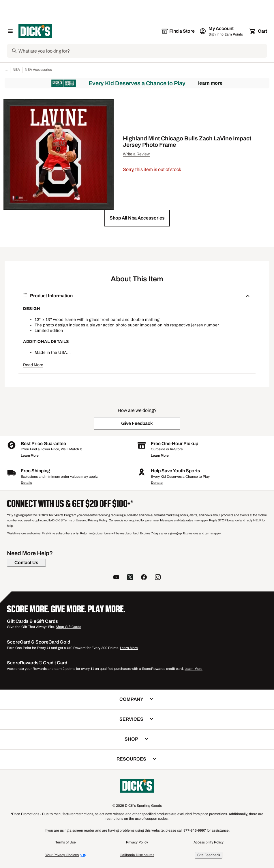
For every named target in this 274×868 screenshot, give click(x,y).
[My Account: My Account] (222, 31)
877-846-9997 (195, 830)
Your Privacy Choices (62, 855)
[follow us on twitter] (130, 578)
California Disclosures (137, 855)
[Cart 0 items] (258, 31)
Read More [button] (33, 365)
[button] (137, 218)
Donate (157, 483)
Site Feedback (209, 855)
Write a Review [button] (136, 154)
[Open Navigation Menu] (10, 31)
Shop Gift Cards (68, 627)
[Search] (142, 51)
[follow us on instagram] (158, 578)
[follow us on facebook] (144, 578)
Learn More (210, 83)
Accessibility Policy (209, 842)
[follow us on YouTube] (116, 578)
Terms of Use (66, 842)
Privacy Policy (137, 842)
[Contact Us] (26, 563)
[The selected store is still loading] (178, 31)
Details (26, 483)
